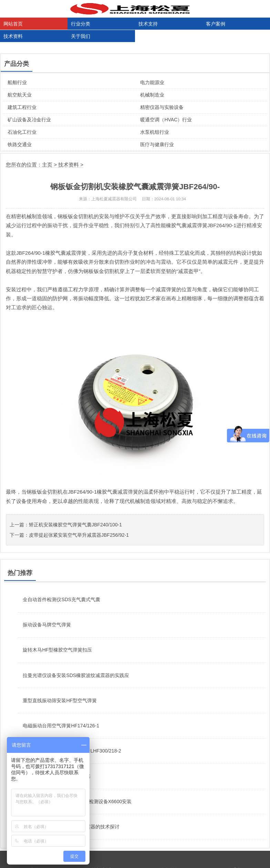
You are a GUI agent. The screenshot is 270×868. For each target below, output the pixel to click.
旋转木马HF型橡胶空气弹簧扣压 (57, 650)
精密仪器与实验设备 (162, 107)
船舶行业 (17, 82)
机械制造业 (152, 95)
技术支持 (148, 24)
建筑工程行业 (22, 107)
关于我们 (81, 36)
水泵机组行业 (155, 132)
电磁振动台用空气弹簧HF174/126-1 (61, 726)
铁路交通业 (20, 144)
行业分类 (81, 24)
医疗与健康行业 (157, 144)
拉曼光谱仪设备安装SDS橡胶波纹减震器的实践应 (76, 675)
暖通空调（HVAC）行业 (166, 120)
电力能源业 (152, 82)
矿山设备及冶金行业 (29, 120)
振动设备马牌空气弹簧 (47, 625)
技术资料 (13, 36)
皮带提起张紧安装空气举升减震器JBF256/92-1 (79, 535)
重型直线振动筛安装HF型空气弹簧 (60, 700)
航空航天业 (20, 95)
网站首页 (13, 24)
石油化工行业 (22, 132)
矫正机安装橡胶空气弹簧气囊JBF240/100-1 (75, 525)
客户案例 (216, 24)
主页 (47, 165)
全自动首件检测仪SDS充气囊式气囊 (61, 599)
